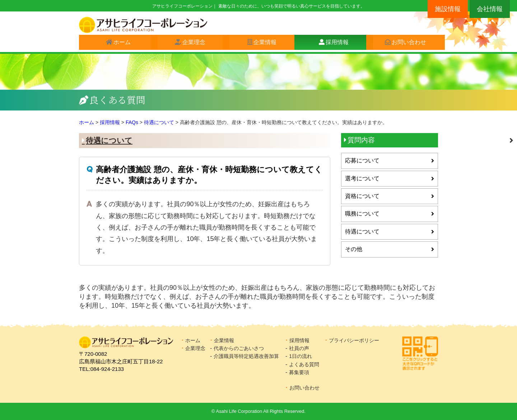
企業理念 (191, 44)
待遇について (109, 140)
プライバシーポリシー (354, 340)
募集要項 (299, 372)
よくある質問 (304, 364)
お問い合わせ (406, 44)
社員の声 (299, 348)
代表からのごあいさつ (239, 348)
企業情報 (262, 44)
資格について (362, 196)
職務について (362, 214)
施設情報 (448, 9)
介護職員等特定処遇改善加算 (246, 356)
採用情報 (334, 44)
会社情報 (490, 9)
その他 (354, 249)
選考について (362, 178)
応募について (362, 161)
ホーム (119, 44)
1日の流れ (301, 356)
